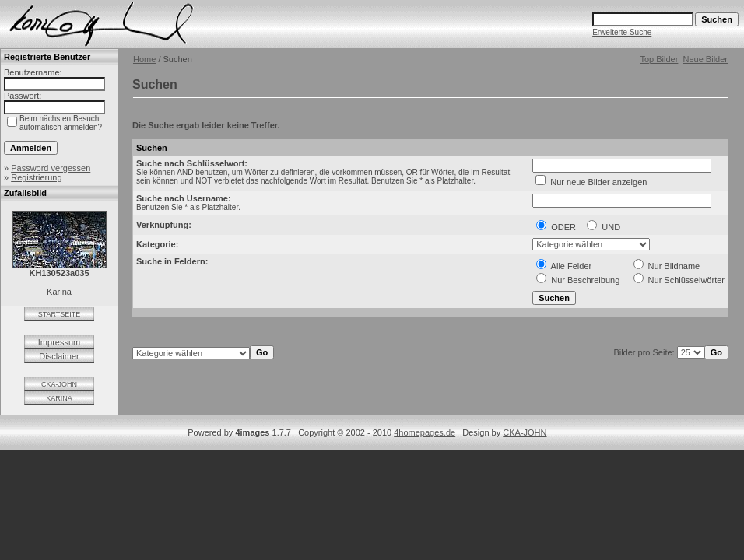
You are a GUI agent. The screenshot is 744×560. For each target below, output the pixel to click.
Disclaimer (59, 356)
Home (144, 59)
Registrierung (36, 177)
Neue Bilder (705, 59)
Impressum (59, 342)
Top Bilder (659, 59)
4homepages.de (425, 432)
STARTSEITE (60, 314)
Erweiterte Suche (622, 32)
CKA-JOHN (59, 384)
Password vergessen (51, 168)
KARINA (59, 398)
